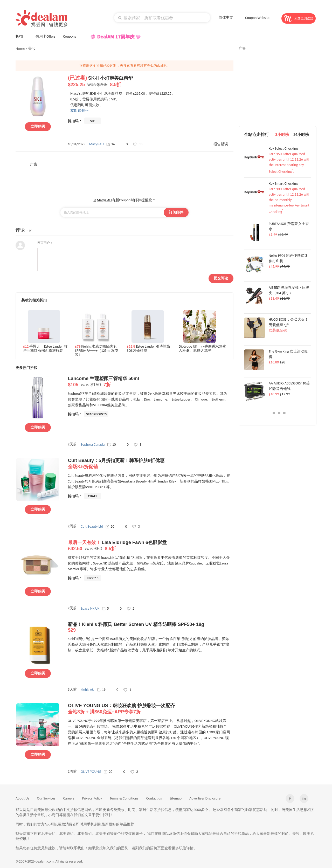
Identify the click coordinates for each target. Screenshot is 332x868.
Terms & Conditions (124, 798)
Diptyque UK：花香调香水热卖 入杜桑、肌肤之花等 (202, 349)
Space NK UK (90, 608)
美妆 (32, 49)
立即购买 (38, 126)
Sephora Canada (93, 445)
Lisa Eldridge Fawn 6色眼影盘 (151, 546)
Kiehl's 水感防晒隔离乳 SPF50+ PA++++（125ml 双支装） (97, 350)
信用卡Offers (45, 36)
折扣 (22, 36)
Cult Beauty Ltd (92, 526)
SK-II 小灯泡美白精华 (151, 82)
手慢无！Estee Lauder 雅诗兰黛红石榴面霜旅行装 (45, 349)
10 (111, 445)
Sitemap (176, 798)
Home (20, 49)
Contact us (154, 798)
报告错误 (221, 144)
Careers (69, 798)
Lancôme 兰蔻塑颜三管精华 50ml (151, 382)
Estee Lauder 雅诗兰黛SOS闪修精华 (148, 349)
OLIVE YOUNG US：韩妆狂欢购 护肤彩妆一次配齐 (151, 709)
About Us (22, 798)
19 (101, 690)
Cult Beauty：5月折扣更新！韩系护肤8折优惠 (151, 464)
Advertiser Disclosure (205, 798)
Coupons (72, 36)
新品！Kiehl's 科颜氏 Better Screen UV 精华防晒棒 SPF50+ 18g (151, 627)
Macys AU (96, 144)
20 (110, 526)
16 (111, 144)
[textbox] (162, 18)
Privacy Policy (92, 798)
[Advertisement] (125, 178)
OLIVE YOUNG (91, 772)
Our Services (46, 798)
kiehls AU (88, 690)
